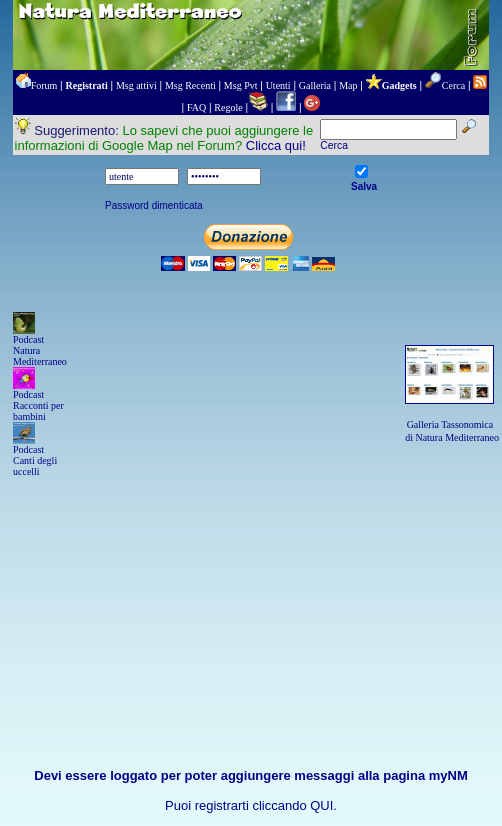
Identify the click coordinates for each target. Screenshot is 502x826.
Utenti (278, 85)
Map (348, 85)
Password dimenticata (154, 205)
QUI (321, 805)
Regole (228, 107)
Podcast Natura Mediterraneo (40, 350)
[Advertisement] (251, 580)
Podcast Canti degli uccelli (35, 460)
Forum (44, 85)
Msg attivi (136, 85)
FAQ (196, 107)
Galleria (315, 85)
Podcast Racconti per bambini (38, 405)
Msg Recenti (190, 85)
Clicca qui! (276, 145)
